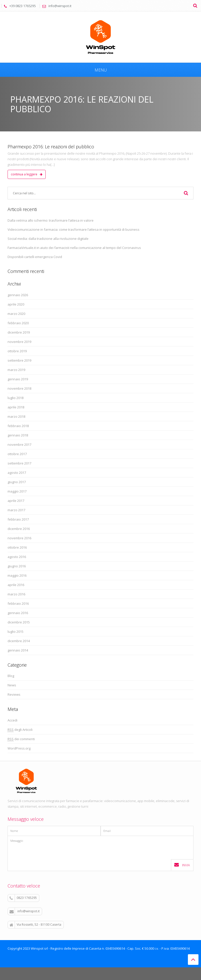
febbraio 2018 (18, 426)
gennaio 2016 (18, 613)
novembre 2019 (19, 342)
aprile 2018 (16, 407)
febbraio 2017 (18, 519)
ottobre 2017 (17, 454)
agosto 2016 (17, 557)
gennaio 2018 (18, 435)
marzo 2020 (16, 314)
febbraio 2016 (18, 603)
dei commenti (21, 739)
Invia (182, 865)
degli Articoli (20, 730)
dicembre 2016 (19, 529)
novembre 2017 (19, 445)
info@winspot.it (25, 911)
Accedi (12, 720)
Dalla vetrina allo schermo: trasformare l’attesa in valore (51, 220)
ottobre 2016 (17, 547)
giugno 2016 (17, 566)
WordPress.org (19, 748)
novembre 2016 (19, 538)
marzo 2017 (16, 510)
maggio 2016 (17, 575)
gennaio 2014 (18, 650)
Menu (101, 70)
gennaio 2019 (18, 379)
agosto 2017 (17, 473)
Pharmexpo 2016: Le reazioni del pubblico (51, 147)
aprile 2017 (16, 501)
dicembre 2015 (19, 622)
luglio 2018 (16, 398)
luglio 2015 (16, 632)
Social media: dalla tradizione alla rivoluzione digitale (48, 239)
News (12, 685)
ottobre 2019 (17, 351)
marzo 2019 (16, 370)
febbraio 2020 (18, 323)
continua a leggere (27, 174)
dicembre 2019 (19, 332)
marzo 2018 (16, 416)
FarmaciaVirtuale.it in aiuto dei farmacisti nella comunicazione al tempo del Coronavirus (74, 248)
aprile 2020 (16, 304)
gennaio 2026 (18, 295)
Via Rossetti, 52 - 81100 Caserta (35, 925)
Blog (11, 676)
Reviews (14, 694)
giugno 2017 (17, 482)
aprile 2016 (16, 585)
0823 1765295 (23, 898)
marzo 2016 (16, 594)
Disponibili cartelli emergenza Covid (35, 257)
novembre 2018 (19, 388)
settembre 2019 (19, 360)
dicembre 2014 (19, 641)
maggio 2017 (17, 491)
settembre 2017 (19, 463)
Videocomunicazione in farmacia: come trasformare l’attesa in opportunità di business (74, 229)
